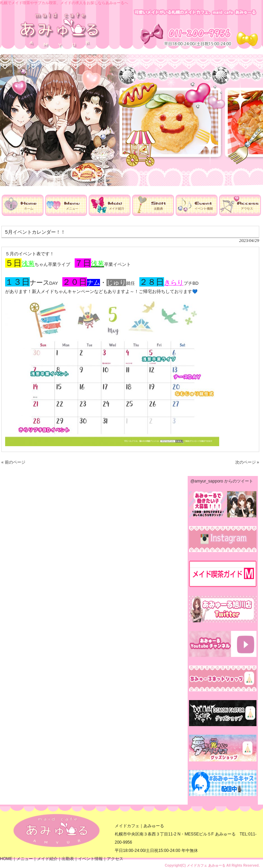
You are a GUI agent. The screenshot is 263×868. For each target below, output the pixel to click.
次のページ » (247, 462)
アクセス (115, 859)
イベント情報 (90, 859)
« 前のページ (13, 462)
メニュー (25, 859)
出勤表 (68, 859)
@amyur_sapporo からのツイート (222, 481)
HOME (6, 859)
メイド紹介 (47, 859)
